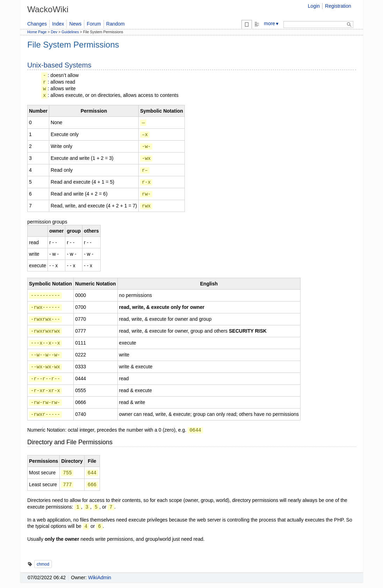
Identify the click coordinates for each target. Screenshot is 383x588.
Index (58, 24)
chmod (43, 564)
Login (314, 6)
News (75, 24)
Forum (94, 24)
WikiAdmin (100, 578)
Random (115, 24)
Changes (37, 24)
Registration (338, 6)
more (272, 23)
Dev (54, 32)
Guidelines (70, 32)
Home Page (37, 32)
